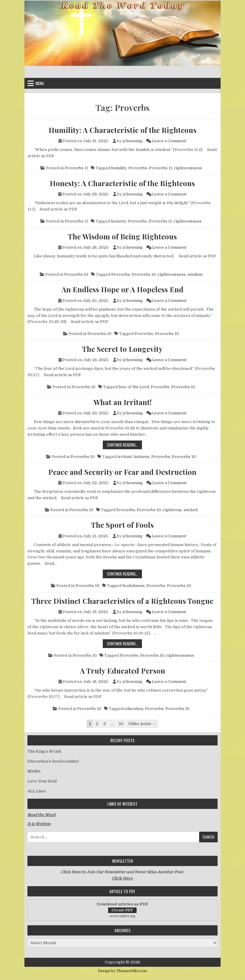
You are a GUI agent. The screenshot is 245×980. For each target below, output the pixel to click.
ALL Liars (37, 791)
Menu (40, 83)
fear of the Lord (134, 387)
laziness (141, 457)
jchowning (133, 141)
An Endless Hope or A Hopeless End (123, 289)
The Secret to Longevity (122, 349)
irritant (125, 457)
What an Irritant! (123, 402)
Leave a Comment (169, 141)
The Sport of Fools (122, 525)
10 (121, 724)
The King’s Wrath (44, 751)
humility (119, 168)
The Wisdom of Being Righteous (122, 236)
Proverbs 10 (76, 274)
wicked (190, 510)
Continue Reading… (124, 445)
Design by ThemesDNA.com (123, 971)
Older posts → (142, 724)
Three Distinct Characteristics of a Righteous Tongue (122, 601)
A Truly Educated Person (123, 671)
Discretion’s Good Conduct (53, 761)
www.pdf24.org (123, 916)
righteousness (188, 168)
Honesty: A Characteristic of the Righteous (122, 183)
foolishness (133, 586)
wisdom (195, 274)
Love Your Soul (42, 781)
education (134, 709)
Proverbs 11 (76, 168)
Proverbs (138, 168)
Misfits (34, 771)
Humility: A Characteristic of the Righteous (123, 130)
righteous (172, 510)
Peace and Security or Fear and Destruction (122, 472)
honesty (119, 221)
